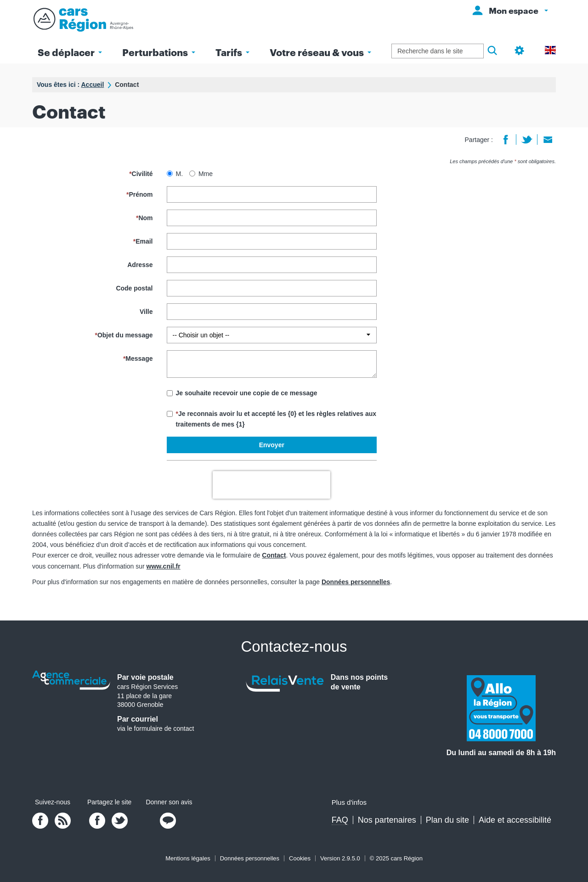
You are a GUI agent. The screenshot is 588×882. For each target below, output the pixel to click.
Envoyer (272, 445)
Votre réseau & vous (320, 52)
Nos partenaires (387, 820)
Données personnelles (356, 582)
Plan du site (447, 820)
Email (143, 241)
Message (138, 358)
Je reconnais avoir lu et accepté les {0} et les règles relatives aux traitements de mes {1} (272, 419)
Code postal (134, 288)
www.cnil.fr (164, 566)
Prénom (140, 194)
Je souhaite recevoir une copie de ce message (242, 393)
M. (175, 174)
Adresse (140, 265)
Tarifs (232, 52)
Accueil (92, 85)
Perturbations (159, 52)
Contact (274, 555)
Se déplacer (70, 52)
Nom (144, 218)
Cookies (300, 858)
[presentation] (271, 485)
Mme (201, 174)
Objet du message (124, 335)
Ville (146, 312)
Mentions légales (188, 858)
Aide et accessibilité (515, 820)
